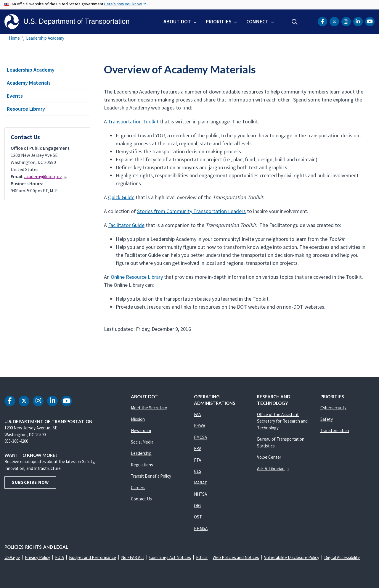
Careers (138, 488)
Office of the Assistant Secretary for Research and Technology (282, 421)
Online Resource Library (137, 277)
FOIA (60, 557)
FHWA (200, 426)
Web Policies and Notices (236, 557)
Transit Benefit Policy (151, 476)
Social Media (142, 442)
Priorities (219, 21)
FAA (197, 414)
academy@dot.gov (46, 176)
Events (15, 96)
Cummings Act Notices (170, 557)
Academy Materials (29, 83)
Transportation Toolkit (133, 121)
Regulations (142, 465)
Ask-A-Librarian (273, 469)
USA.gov (12, 557)
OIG (197, 506)
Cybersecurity (333, 408)
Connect (257, 21)
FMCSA (200, 437)
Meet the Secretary (149, 408)
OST (198, 517)
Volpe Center (269, 457)
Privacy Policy (37, 557)
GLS (198, 471)
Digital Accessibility (342, 557)
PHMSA (201, 528)
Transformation (335, 430)
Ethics (202, 557)
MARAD (201, 483)
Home (14, 38)
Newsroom (141, 430)
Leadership (141, 453)
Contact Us (141, 499)
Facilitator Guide (126, 225)
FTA (197, 460)
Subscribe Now (30, 482)
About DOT (177, 21)
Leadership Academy (45, 38)
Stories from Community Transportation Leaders (191, 211)
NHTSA (200, 494)
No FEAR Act (133, 557)
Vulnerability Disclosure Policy (292, 557)
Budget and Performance (93, 557)
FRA (198, 448)
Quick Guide (121, 197)
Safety (327, 419)
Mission (138, 419)
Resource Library (26, 109)
